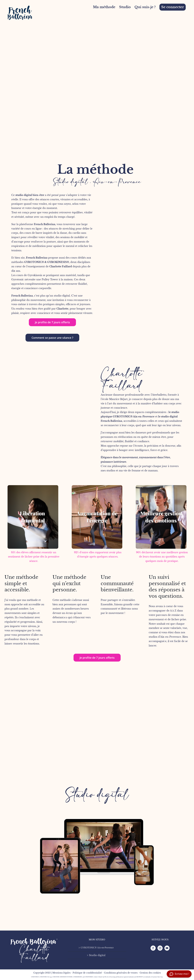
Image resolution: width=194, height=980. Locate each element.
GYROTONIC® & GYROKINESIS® (47, 262)
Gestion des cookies (150, 973)
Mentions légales (61, 973)
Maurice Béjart (118, 399)
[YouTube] (167, 948)
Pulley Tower (50, 279)
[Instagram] (160, 948)
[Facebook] (153, 948)
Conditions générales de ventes (121, 973)
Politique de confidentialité (87, 973)
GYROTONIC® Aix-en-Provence (134, 416)
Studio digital (97, 795)
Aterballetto (159, 395)
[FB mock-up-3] (97, 801)
